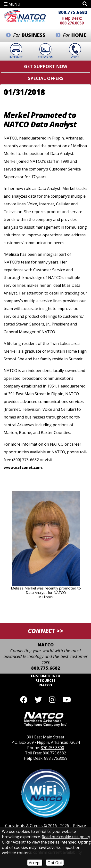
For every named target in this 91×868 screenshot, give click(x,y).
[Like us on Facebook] (24, 700)
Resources (45, 680)
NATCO (46, 685)
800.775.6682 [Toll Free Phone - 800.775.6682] (73, 12)
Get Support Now (46, 66)
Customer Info (45, 676)
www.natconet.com (23, 467)
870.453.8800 (52, 748)
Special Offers (46, 78)
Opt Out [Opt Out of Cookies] (55, 863)
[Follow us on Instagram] (52, 700)
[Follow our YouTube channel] (67, 700)
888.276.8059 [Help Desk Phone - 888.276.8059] (72, 23)
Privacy (79, 826)
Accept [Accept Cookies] (35, 863)
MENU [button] (12, 4)
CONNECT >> (46, 631)
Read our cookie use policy (66, 837)
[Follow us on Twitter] (38, 700)
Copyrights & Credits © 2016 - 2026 (37, 826)
